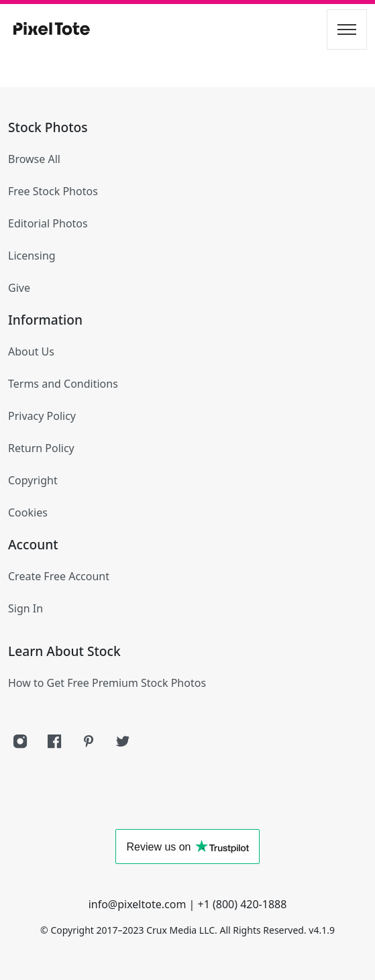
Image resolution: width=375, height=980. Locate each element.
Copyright (33, 480)
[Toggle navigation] (347, 30)
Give (19, 288)
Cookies (28, 512)
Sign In (25, 608)
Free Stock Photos (53, 191)
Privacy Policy (42, 416)
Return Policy (41, 448)
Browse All (34, 159)
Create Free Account (59, 576)
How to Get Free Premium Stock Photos (107, 683)
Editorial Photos (48, 223)
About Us (31, 351)
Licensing (32, 256)
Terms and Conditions (63, 384)
